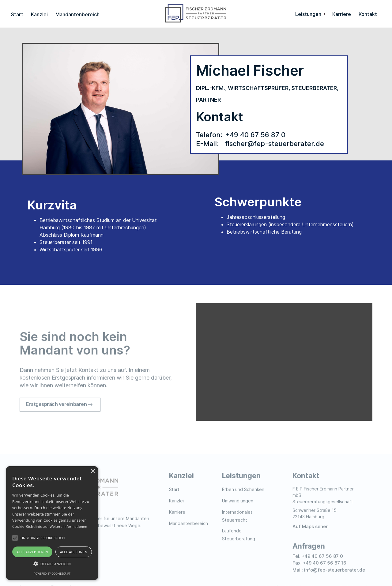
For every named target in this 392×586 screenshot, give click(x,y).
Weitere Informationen (68, 526)
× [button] (93, 472)
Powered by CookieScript (52, 574)
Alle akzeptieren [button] (32, 552)
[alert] (52, 523)
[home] (196, 14)
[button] (311, 14)
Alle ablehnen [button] (74, 552)
